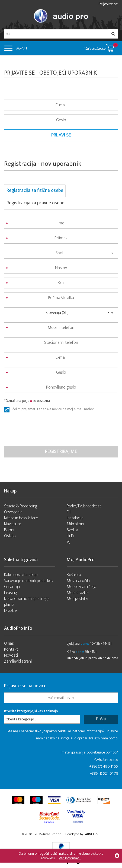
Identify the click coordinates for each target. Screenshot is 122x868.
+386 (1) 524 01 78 (104, 773)
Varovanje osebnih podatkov (29, 581)
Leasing (11, 593)
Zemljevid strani (18, 661)
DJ (69, 512)
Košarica (74, 575)
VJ (68, 542)
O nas (9, 643)
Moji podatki (77, 599)
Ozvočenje (13, 512)
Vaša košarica (101, 47)
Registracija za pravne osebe (35, 203)
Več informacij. (70, 858)
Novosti (11, 655)
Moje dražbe (78, 593)
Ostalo (10, 536)
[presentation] (45, 430)
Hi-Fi (70, 536)
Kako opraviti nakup (21, 575)
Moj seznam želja (81, 587)
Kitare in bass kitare (21, 518)
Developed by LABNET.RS (82, 834)
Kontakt (11, 649)
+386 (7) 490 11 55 (104, 766)
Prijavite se (108, 4)
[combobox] (61, 253)
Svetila (72, 530)
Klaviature (13, 524)
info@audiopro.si (74, 738)
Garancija (12, 587)
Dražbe (10, 611)
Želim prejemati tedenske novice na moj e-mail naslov (53, 410)
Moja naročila (78, 581)
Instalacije (75, 518)
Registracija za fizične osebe (35, 190)
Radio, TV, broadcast (84, 506)
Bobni (9, 530)
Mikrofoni (75, 524)
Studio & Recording (21, 506)
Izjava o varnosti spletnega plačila (27, 602)
